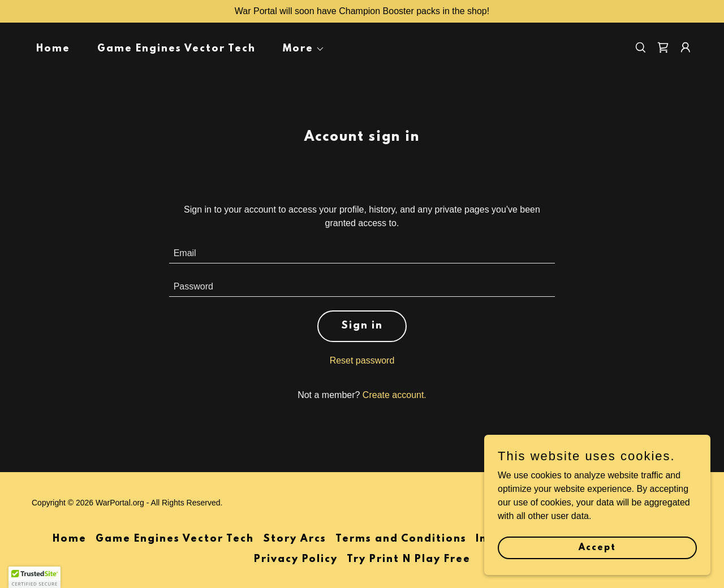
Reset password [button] (362, 360)
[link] (663, 47)
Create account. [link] (395, 395)
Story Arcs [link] (295, 539)
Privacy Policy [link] (296, 560)
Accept (597, 547)
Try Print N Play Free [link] (409, 560)
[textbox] (362, 254)
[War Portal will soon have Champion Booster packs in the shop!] (362, 11)
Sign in (362, 326)
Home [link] (53, 49)
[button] (299, 49)
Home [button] (70, 539)
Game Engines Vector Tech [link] (176, 49)
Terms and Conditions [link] (401, 539)
